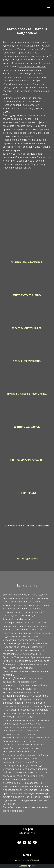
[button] (19, 842)
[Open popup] (27, 248)
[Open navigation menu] (49, 8)
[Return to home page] (8, 8)
